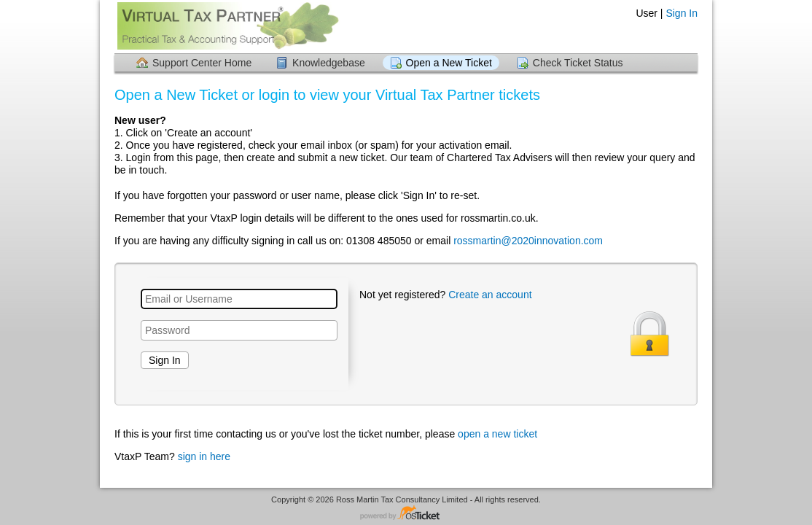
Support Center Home (202, 63)
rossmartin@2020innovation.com (528, 241)
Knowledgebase (329, 63)
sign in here (204, 456)
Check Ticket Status (578, 63)
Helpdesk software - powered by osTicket (406, 514)
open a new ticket (497, 434)
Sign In (682, 13)
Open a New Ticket (449, 63)
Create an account (490, 295)
